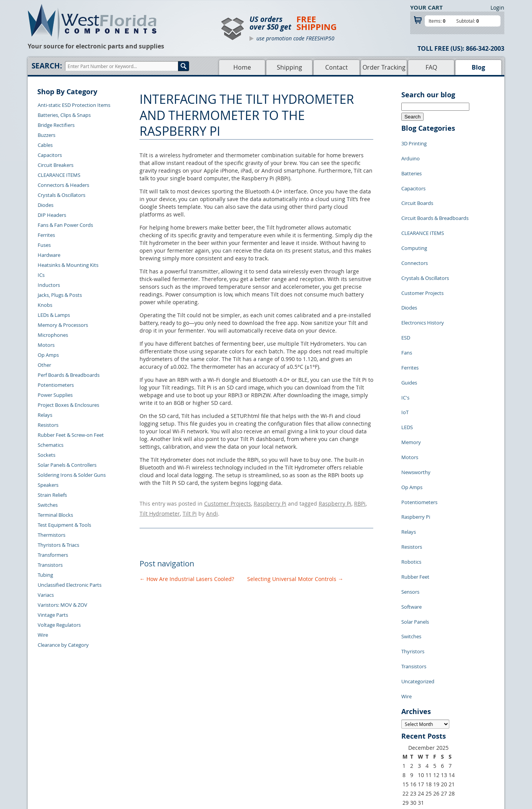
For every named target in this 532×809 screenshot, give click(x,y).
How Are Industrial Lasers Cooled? (187, 574)
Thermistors (52, 535)
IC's (405, 338)
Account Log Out (142, 763)
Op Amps (48, 355)
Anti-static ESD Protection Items (74, 105)
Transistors (50, 565)
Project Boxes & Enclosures (68, 405)
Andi (212, 510)
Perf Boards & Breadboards (69, 375)
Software (411, 499)
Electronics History (423, 280)
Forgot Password (142, 772)
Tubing (45, 575)
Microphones (53, 335)
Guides (409, 326)
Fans (407, 303)
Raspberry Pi (270, 502)
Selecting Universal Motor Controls (295, 574)
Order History (139, 754)
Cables (45, 145)
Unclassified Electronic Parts (70, 585)
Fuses (44, 245)
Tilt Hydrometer (160, 510)
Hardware (49, 255)
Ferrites (46, 235)
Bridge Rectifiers (56, 125)
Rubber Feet (415, 476)
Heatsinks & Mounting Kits (68, 265)
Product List (232, 746)
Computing (414, 223)
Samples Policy (307, 728)
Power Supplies (55, 395)
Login (497, 7)
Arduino (411, 153)
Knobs (45, 305)
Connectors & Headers (63, 185)
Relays (45, 415)
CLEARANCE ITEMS (59, 175)
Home (242, 67)
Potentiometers (56, 385)
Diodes (46, 205)
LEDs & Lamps (54, 315)
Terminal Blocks (55, 515)
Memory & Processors (63, 325)
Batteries (411, 165)
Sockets (47, 455)
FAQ (431, 67)
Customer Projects (228, 502)
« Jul (407, 682)
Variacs (46, 595)
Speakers (48, 485)
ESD (406, 292)
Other (44, 365)
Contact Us (135, 728)
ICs (41, 275)
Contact (337, 67)
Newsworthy (416, 396)
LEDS (407, 361)
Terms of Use (304, 746)
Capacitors (50, 155)
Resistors (48, 425)
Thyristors (413, 534)
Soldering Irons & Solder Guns (72, 475)
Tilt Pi (190, 510)
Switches (48, 505)
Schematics (51, 445)
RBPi (360, 502)
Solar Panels (415, 511)
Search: (47, 66)
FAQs (224, 754)
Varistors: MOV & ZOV (62, 605)
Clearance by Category (63, 645)
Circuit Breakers (56, 165)
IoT (405, 350)
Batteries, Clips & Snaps (64, 115)
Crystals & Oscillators (62, 195)
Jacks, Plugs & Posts (60, 295)
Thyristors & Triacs (58, 545)
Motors (46, 345)
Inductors (49, 285)
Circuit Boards (417, 188)
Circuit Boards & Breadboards (435, 200)
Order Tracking (384, 67)
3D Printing (414, 142)
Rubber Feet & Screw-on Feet (71, 435)
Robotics (411, 465)
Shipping (289, 67)
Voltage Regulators (59, 625)
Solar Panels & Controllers (67, 465)
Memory (411, 373)
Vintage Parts (53, 615)
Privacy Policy (305, 737)
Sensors (410, 488)
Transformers (53, 555)
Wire (43, 635)
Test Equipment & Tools (64, 525)
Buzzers (47, 135)
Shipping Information (147, 746)
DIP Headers (52, 215)
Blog (478, 67)
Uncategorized (418, 557)
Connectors (415, 234)
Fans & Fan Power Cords (65, 225)
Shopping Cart (235, 737)
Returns (132, 737)
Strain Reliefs (52, 495)
